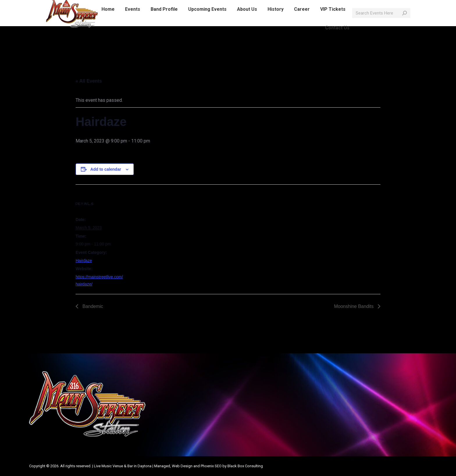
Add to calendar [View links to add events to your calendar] (106, 169)
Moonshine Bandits (354, 306)
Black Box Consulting (245, 466)
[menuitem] (108, 20)
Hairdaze (84, 261)
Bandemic (92, 306)
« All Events (89, 81)
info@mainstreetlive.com (120, 5)
